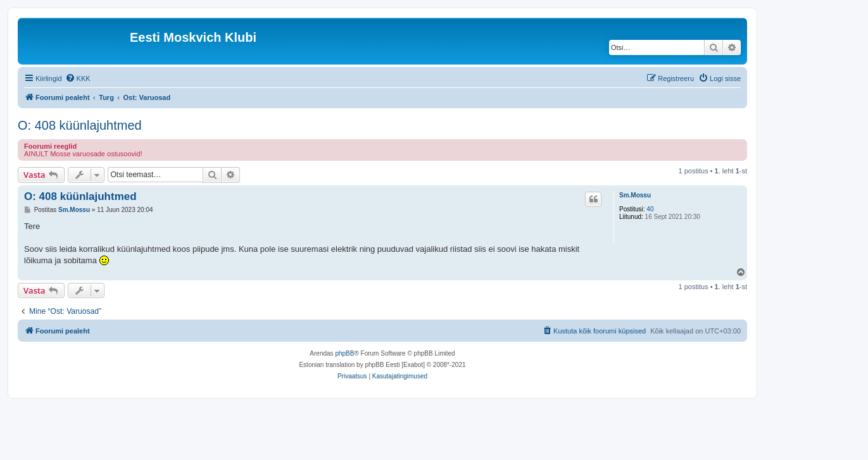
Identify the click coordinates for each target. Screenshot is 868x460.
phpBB (344, 353)
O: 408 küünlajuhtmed (80, 125)
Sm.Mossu (635, 195)
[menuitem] (78, 78)
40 (650, 209)
